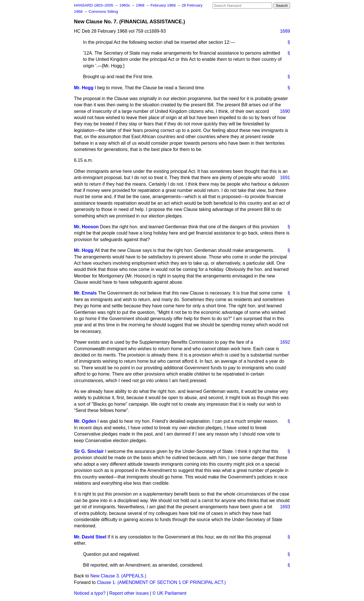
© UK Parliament (169, 593)
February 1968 (164, 5)
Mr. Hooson (86, 227)
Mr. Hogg (84, 88)
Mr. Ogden (85, 421)
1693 (285, 507)
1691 (285, 178)
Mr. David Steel (90, 537)
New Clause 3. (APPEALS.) (118, 576)
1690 (285, 111)
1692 (285, 342)
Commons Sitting (103, 12)
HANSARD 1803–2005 (94, 5)
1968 (141, 5)
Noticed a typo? (90, 593)
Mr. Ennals (85, 293)
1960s (125, 5)
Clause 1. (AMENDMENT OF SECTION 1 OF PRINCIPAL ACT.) (161, 582)
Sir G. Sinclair (89, 451)
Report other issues (129, 593)
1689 (285, 31)
